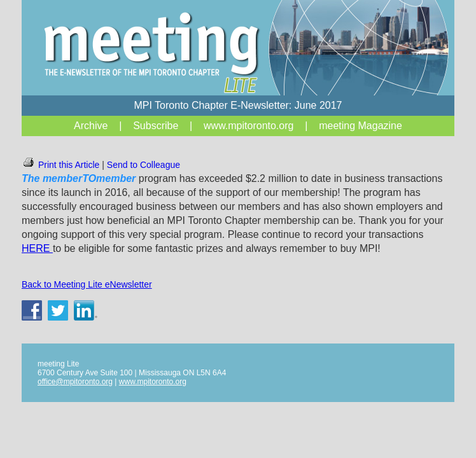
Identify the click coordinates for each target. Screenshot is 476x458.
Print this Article (60, 165)
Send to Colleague (143, 165)
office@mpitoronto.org (75, 382)
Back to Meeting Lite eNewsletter (87, 284)
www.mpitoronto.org (153, 382)
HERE (37, 248)
